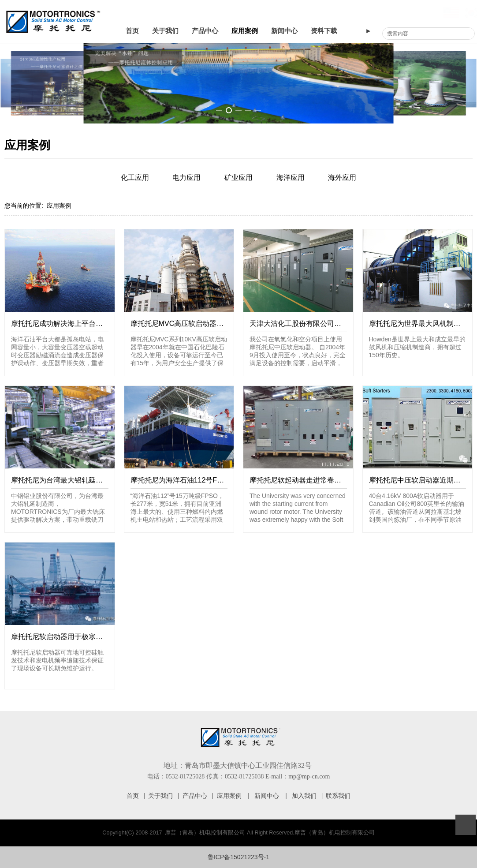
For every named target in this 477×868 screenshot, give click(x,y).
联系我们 (338, 796)
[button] (219, 110)
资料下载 (324, 31)
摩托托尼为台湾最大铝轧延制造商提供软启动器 (85, 480)
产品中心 (205, 31)
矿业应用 (238, 178)
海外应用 (342, 178)
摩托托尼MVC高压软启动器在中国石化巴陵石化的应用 (216, 323)
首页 (132, 31)
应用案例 (245, 31)
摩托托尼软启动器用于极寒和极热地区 (71, 636)
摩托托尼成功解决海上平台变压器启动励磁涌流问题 (92, 323)
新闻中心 (284, 31)
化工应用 (135, 178)
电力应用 (186, 178)
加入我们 (304, 796)
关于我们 (165, 31)
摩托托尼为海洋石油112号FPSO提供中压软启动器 (210, 480)
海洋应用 (291, 178)
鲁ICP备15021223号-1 (238, 857)
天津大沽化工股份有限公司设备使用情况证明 (320, 323)
